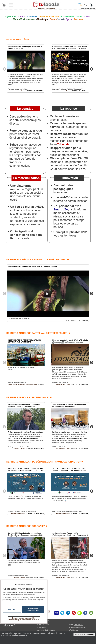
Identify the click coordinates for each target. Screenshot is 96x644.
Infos (76, 625)
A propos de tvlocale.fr (46, 630)
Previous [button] (4, 69)
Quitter (12, 609)
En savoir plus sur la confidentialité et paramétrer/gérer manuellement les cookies (24, 619)
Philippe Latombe (20, 449)
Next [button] (92, 69)
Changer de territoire (88, 8)
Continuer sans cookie (33, 609)
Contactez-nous (44, 625)
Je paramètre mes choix (84, 634)
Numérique (43, 19)
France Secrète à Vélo (62, 384)
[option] (26, 69)
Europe (23, 91)
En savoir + (42, 627)
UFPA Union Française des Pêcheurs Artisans (23, 384)
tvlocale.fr (9, 625)
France (68, 91)
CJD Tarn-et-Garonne (18, 513)
